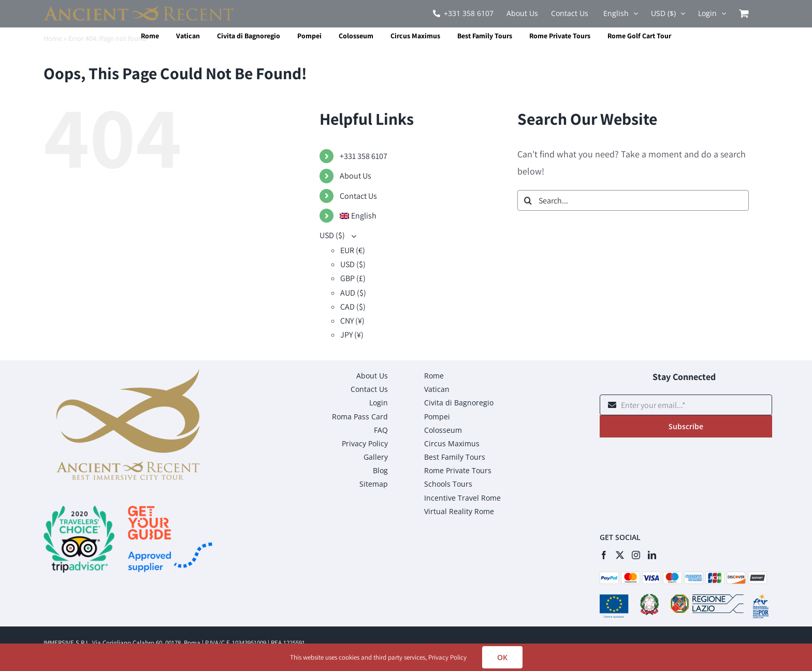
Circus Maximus (415, 36)
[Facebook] (604, 555)
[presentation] (678, 476)
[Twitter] (620, 555)
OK (502, 657)
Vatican (188, 36)
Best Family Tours (485, 36)
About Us (356, 176)
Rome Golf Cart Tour (639, 36)
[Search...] (633, 200)
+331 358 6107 (364, 156)
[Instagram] (636, 555)
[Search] (528, 200)
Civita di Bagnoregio (249, 36)
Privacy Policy (447, 657)
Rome (150, 36)
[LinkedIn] (652, 555)
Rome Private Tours (560, 36)
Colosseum (356, 36)
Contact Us (358, 196)
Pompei (309, 36)
